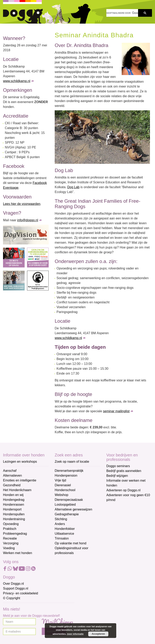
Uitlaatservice (64, 534)
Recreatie (10, 538)
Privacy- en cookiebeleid (20, 593)
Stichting (61, 519)
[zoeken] (122, 13)
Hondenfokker (65, 529)
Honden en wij (13, 495)
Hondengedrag (14, 500)
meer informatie (75, 634)
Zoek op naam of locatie (72, 462)
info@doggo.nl (28, 220)
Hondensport (12, 509)
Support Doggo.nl (16, 588)
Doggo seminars (118, 466)
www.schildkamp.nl (17, 81)
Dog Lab (73, 187)
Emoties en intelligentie (20, 480)
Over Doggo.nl (13, 584)
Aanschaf (10, 471)
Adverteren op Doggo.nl (123, 490)
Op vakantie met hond (71, 543)
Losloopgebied (65, 505)
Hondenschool (65, 490)
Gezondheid (12, 485)
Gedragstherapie (67, 514)
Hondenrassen (14, 505)
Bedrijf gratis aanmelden (124, 471)
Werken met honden (18, 553)
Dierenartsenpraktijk (69, 471)
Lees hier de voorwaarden (22, 204)
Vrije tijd (60, 480)
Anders (60, 524)
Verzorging (11, 543)
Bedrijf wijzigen (117, 476)
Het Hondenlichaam (17, 490)
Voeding (9, 548)
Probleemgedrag (15, 534)
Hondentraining (14, 519)
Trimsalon (62, 538)
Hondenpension (66, 475)
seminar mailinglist (116, 411)
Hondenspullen (14, 514)
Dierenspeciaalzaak (69, 500)
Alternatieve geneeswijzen (73, 509)
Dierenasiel (63, 485)
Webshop (61, 495)
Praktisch (10, 529)
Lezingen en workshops (20, 462)
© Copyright (12, 598)
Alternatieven (12, 475)
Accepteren (98, 634)
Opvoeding (11, 524)
